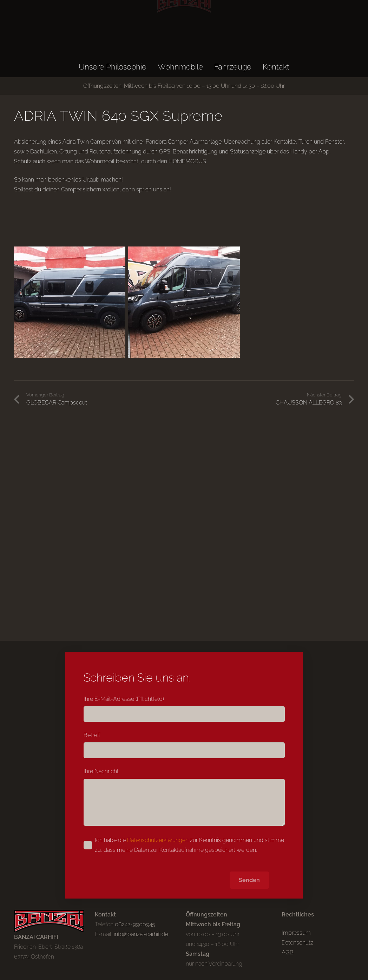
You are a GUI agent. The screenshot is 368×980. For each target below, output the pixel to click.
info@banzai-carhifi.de (141, 934)
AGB (288, 952)
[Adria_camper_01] (70, 302)
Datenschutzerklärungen (158, 840)
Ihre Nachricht (184, 797)
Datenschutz (297, 943)
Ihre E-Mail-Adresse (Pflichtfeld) (184, 709)
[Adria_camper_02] (184, 302)
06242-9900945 (135, 924)
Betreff (184, 745)
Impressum (296, 933)
